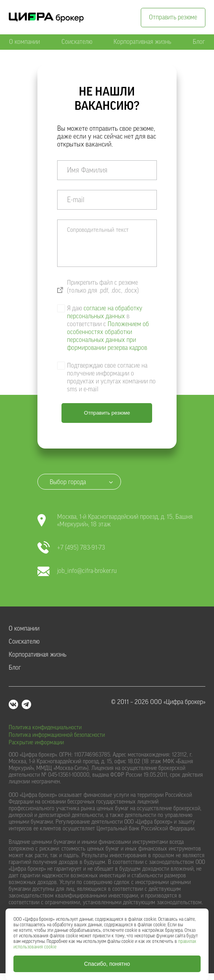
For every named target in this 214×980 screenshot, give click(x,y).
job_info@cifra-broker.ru (77, 571)
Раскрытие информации (36, 743)
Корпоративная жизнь (142, 42)
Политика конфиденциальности (45, 728)
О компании (24, 42)
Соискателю (77, 42)
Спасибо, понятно (107, 964)
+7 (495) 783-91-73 (71, 548)
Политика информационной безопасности (57, 735)
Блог (199, 42)
